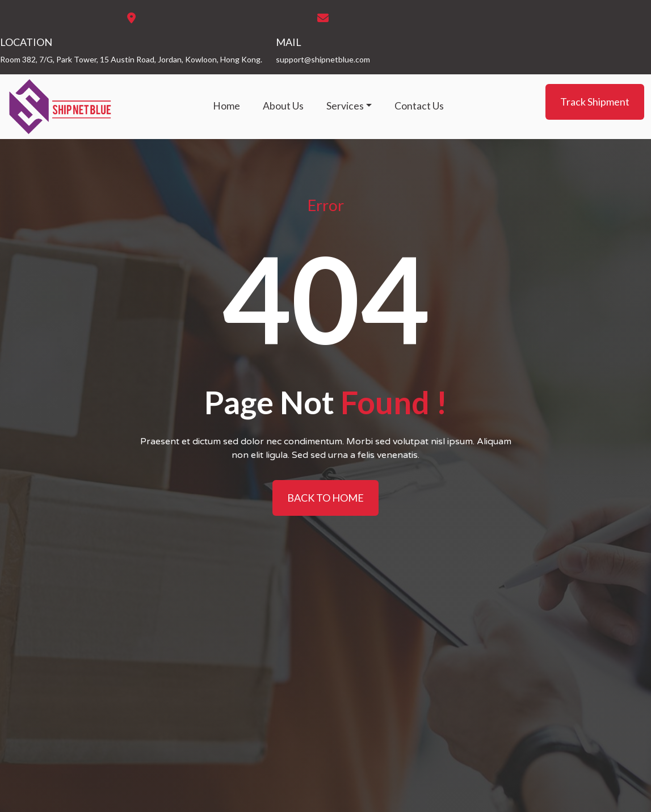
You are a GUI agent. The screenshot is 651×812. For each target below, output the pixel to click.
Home (226, 106)
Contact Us (419, 106)
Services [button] (345, 106)
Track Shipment (595, 102)
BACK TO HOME (325, 498)
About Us (283, 106)
